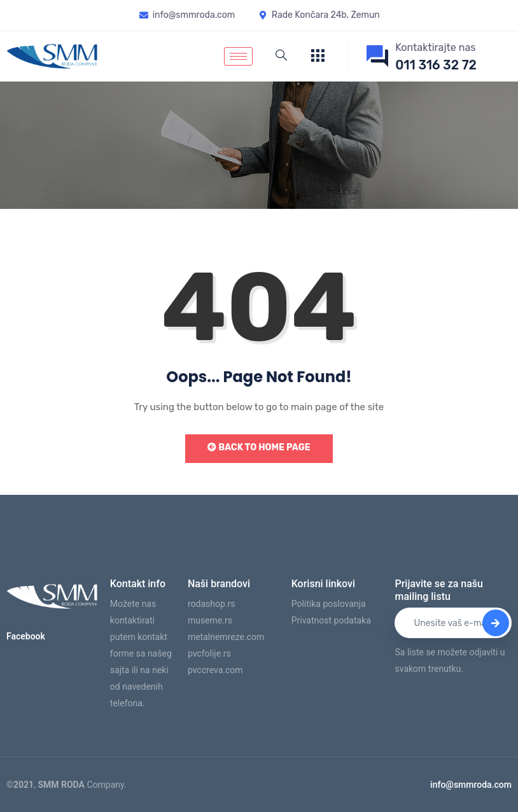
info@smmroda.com (471, 785)
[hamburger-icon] (238, 56)
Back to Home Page (259, 447)
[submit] (496, 623)
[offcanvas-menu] (318, 56)
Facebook (26, 636)
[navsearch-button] (281, 56)
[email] (453, 623)
